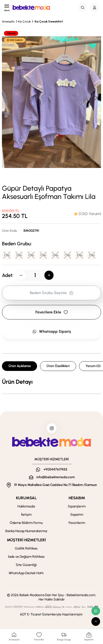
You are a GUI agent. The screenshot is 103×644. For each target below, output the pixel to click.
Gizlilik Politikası (26, 548)
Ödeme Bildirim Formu (26, 523)
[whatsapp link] (96, 611)
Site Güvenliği (26, 565)
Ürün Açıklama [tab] (20, 366)
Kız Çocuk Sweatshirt (49, 22)
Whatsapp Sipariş (52, 331)
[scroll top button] (96, 622)
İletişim (26, 515)
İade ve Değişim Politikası (26, 557)
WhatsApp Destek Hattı (26, 573)
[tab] (88, 214)
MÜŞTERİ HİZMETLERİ (26, 540)
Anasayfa (8, 22)
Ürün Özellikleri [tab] (58, 366)
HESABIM (77, 498)
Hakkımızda (26, 506)
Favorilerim (77, 523)
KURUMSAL (26, 498)
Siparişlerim (77, 506)
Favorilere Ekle (52, 312)
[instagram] (52, 428)
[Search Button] (83, 7)
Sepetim (77, 515)
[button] (95, 98)
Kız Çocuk (24, 22)
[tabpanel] (51, 382)
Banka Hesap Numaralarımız (26, 531)
